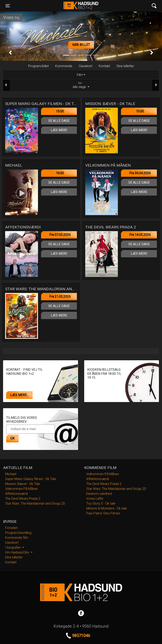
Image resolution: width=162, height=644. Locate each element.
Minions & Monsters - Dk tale (107, 508)
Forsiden (11, 528)
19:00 (60, 173)
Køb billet (81, 45)
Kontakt (104, 66)
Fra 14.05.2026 (140, 235)
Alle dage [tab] (81, 85)
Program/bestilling (18, 533)
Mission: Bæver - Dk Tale (23, 484)
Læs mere (59, 130)
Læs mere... (19, 395)
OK (12, 438)
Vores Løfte (95, 499)
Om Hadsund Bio (18, 552)
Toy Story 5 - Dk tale (101, 503)
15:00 (60, 111)
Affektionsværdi (16, 494)
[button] (10, 53)
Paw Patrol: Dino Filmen (103, 513)
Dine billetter (125, 66)
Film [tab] (80, 75)
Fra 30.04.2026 (140, 173)
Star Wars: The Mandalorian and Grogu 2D (35, 503)
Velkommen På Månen (21, 489)
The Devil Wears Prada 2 (23, 499)
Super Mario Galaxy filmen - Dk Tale (31, 479)
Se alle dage (59, 121)
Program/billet (38, 66)
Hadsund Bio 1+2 (81, 6)
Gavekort (86, 66)
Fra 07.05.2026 (60, 235)
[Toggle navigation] (8, 6)
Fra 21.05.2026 (60, 297)
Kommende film (17, 538)
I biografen (13, 547)
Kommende (64, 66)
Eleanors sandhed (99, 494)
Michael (11, 474)
